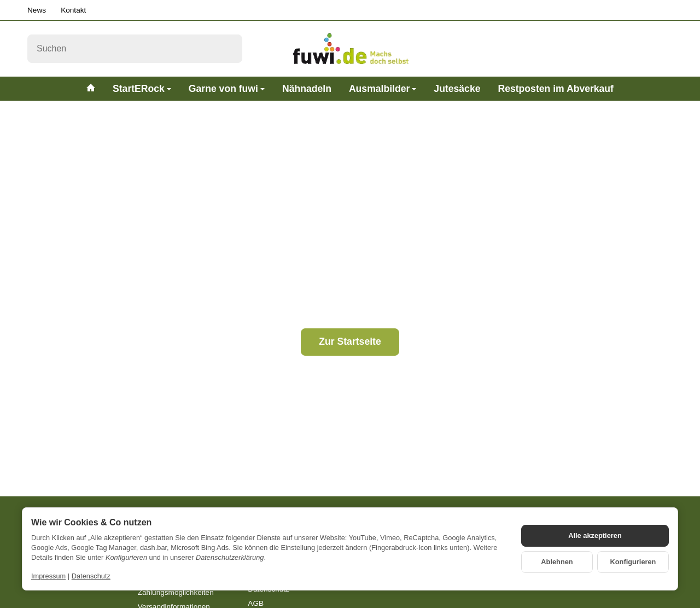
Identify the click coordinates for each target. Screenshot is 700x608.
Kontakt (73, 10)
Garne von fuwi (227, 89)
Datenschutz (91, 576)
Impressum (48, 576)
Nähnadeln (307, 89)
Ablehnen (557, 562)
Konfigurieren (633, 562)
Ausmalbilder (383, 89)
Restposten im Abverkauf (556, 89)
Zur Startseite (350, 341)
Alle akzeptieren (595, 535)
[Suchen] (135, 49)
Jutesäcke (457, 89)
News (37, 10)
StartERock (142, 89)
